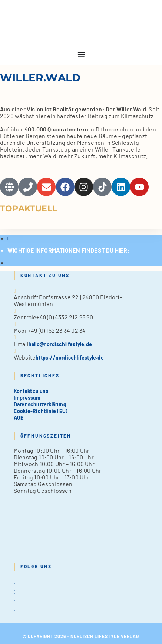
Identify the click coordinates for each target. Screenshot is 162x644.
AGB (19, 418)
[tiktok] (15, 609)
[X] (15, 582)
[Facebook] (15, 588)
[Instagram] (15, 595)
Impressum (27, 398)
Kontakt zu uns (31, 391)
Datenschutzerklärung (40, 404)
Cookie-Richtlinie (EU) (41, 411)
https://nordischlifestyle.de (70, 357)
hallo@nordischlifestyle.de (60, 344)
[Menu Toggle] (81, 54)
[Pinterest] (15, 602)
